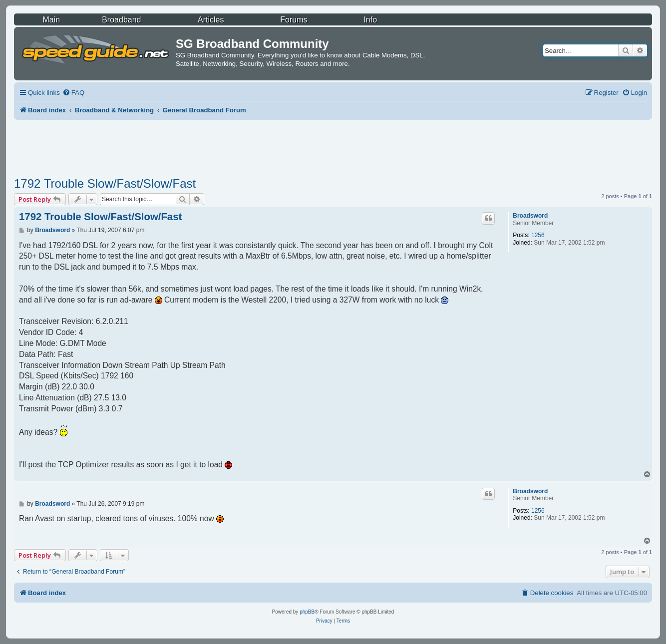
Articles (211, 20)
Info (370, 20)
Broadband (121, 20)
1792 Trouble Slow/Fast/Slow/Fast (105, 183)
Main (51, 20)
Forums (294, 20)
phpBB (307, 612)
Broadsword (530, 216)
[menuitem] (73, 93)
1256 (538, 235)
